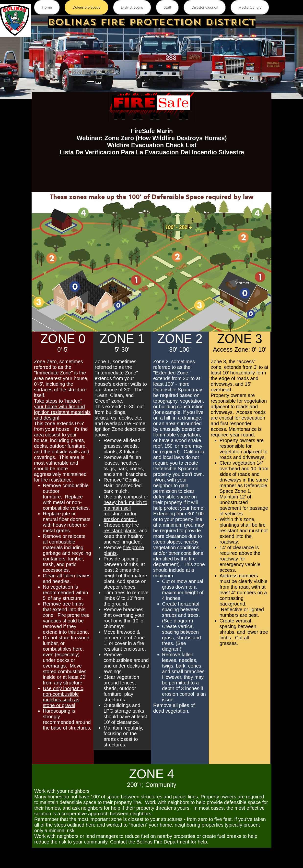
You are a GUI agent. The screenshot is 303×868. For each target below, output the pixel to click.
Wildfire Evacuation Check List (152, 145)
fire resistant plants (121, 528)
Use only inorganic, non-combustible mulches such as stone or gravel (64, 697)
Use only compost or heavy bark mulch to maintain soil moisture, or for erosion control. (126, 508)
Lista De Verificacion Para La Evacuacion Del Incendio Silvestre (152, 152)
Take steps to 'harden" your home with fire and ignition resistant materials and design (62, 409)
